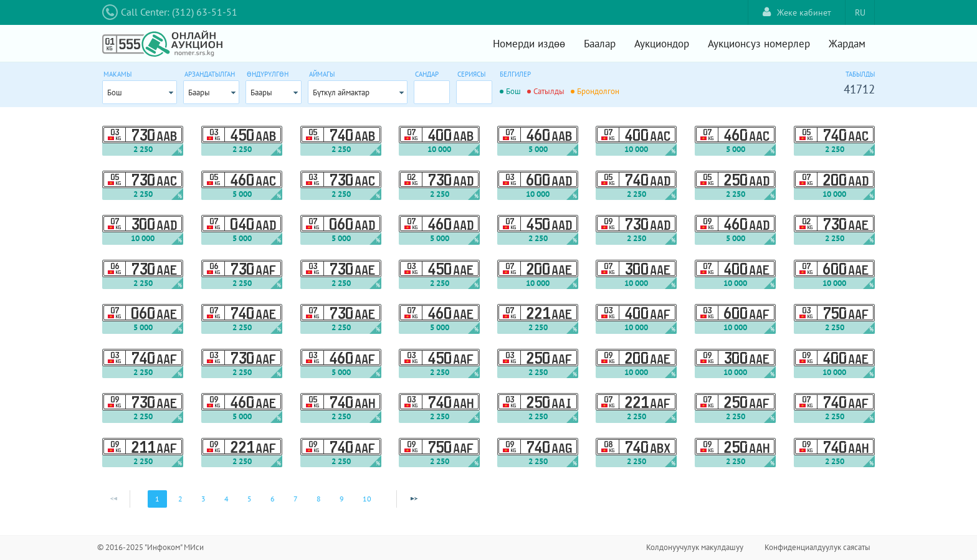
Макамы (117, 74)
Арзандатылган (210, 74)
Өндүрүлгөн (268, 74)
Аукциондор (662, 44)
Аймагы (322, 74)
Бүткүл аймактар (341, 93)
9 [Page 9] (342, 499)
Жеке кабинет (797, 12)
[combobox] (140, 92)
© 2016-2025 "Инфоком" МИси (150, 547)
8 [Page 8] (319, 499)
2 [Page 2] (180, 499)
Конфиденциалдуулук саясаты (817, 547)
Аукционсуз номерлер (759, 44)
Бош (115, 93)
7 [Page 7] (296, 499)
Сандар (427, 74)
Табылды (860, 74)
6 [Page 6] (273, 499)
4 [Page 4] (226, 499)
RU (860, 12)
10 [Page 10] (367, 499)
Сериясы (471, 74)
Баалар (600, 44)
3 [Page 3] (203, 499)
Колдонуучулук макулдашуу (695, 547)
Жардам (847, 44)
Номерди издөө (529, 44)
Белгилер (515, 74)
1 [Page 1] (157, 499)
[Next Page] (414, 499)
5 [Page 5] (250, 499)
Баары (199, 93)
